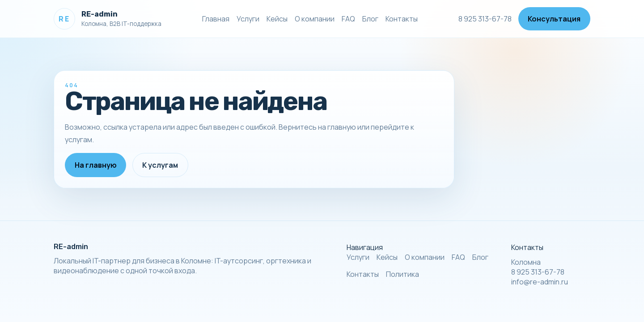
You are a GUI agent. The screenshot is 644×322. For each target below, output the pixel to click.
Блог (370, 19)
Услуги (248, 19)
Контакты (402, 19)
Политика (402, 274)
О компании (315, 19)
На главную (96, 165)
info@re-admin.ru (540, 282)
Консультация (554, 19)
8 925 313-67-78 (485, 19)
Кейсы (277, 19)
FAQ (348, 19)
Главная (216, 19)
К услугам (160, 165)
